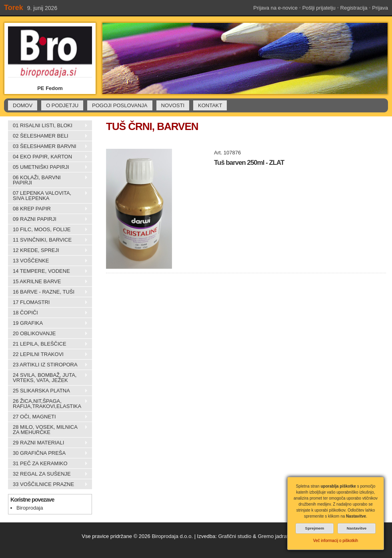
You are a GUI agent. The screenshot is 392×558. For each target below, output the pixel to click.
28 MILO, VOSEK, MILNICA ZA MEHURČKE (48, 430)
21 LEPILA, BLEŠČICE (48, 344)
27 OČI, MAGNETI (48, 417)
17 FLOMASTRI (48, 302)
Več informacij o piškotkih (336, 541)
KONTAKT (210, 105)
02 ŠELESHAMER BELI (48, 136)
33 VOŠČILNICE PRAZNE (48, 484)
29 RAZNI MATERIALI (48, 443)
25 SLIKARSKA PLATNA (48, 391)
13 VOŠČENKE (48, 261)
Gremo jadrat (273, 536)
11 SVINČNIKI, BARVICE (48, 240)
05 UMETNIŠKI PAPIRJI (48, 167)
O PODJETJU (62, 105)
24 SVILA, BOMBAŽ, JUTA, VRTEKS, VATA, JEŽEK (48, 378)
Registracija (354, 8)
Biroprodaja (30, 508)
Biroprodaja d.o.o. (172, 536)
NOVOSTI (173, 105)
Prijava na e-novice (275, 8)
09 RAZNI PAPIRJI (48, 219)
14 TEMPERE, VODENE (48, 271)
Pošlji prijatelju (319, 8)
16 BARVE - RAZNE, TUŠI (48, 292)
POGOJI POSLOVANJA (120, 105)
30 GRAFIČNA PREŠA (48, 453)
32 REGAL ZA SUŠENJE (48, 474)
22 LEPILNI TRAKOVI (48, 354)
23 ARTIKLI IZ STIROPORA (48, 365)
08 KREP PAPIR (48, 209)
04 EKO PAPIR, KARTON (48, 157)
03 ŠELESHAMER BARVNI (48, 146)
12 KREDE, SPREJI (48, 250)
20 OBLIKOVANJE (48, 334)
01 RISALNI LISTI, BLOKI (48, 126)
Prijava (380, 8)
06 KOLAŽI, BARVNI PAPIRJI (48, 180)
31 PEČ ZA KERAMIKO (48, 464)
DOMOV (23, 105)
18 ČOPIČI (48, 313)
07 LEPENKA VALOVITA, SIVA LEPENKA (48, 196)
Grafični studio (235, 536)
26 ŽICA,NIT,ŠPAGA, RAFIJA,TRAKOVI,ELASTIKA (48, 404)
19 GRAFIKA (48, 323)
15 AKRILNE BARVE (48, 282)
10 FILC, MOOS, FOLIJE (48, 230)
